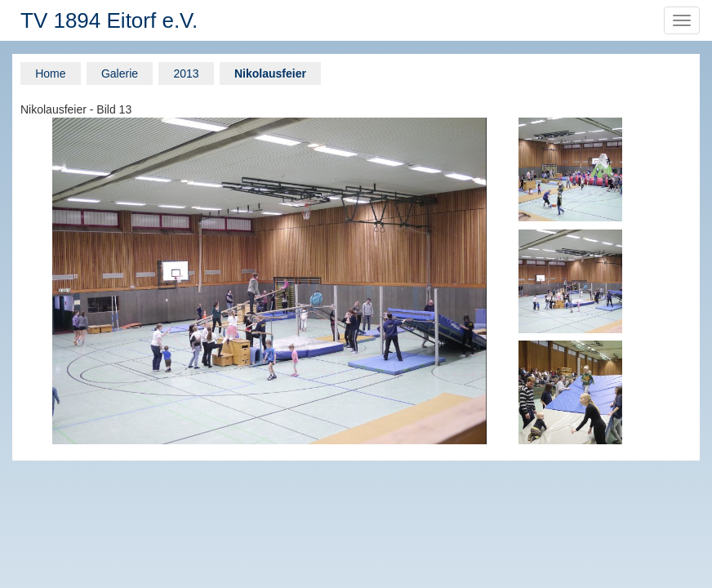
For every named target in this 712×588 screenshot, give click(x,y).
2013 (186, 73)
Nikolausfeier (270, 73)
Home (50, 73)
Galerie (120, 73)
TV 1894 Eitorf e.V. (109, 20)
